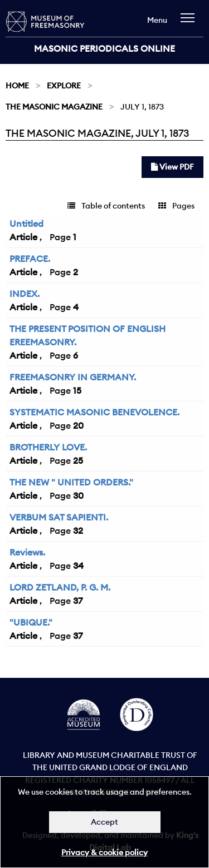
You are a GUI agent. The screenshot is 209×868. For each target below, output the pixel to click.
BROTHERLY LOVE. (48, 447)
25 (78, 460)
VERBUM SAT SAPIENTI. (59, 517)
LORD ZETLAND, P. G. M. (60, 587)
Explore (64, 86)
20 (78, 425)
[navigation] (190, 23)
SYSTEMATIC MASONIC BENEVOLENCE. (94, 412)
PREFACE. (30, 259)
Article (23, 237)
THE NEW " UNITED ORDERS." (71, 482)
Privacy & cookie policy (104, 852)
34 (78, 566)
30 (78, 495)
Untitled (26, 224)
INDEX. (25, 294)
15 (77, 390)
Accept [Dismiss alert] (104, 822)
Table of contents (106, 206)
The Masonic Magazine (54, 107)
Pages (176, 206)
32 (78, 530)
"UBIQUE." (31, 622)
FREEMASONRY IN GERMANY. (73, 377)
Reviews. (27, 552)
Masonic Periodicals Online (104, 48)
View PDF (172, 167)
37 (78, 601)
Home (17, 86)
